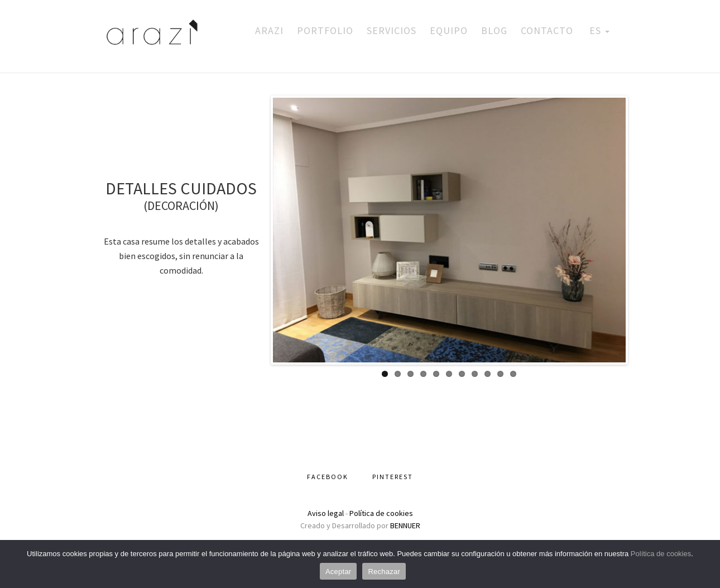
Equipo (449, 30)
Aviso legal (326, 513)
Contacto (547, 30)
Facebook (328, 477)
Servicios (392, 30)
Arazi (269, 30)
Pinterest (393, 477)
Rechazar (384, 572)
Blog (494, 30)
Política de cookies (381, 513)
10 (500, 374)
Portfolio (325, 30)
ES (598, 30)
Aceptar (339, 572)
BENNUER (405, 525)
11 (513, 374)
